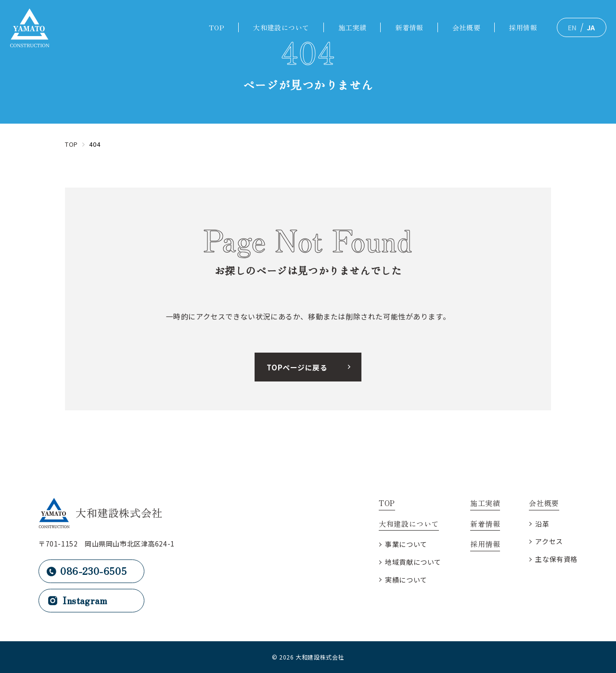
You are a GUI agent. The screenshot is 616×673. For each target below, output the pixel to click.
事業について (406, 544)
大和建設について (281, 27)
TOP (217, 27)
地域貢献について (413, 562)
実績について (406, 580)
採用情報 (523, 27)
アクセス (549, 541)
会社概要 (466, 27)
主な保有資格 (556, 559)
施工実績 (352, 27)
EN (572, 27)
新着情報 (409, 27)
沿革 (542, 524)
